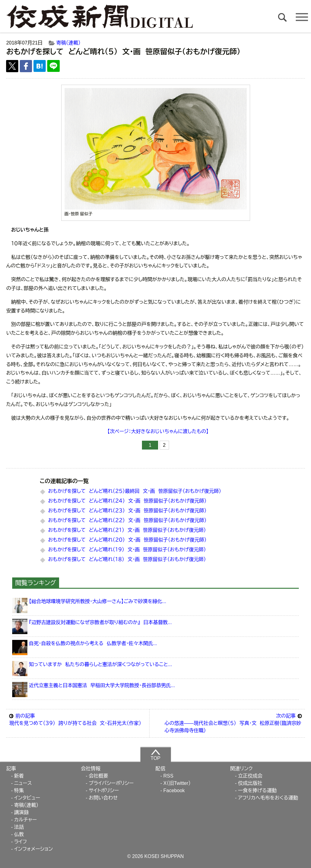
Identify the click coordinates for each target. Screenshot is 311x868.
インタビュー (27, 798)
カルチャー (25, 820)
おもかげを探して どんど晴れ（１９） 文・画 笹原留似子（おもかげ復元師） (127, 550)
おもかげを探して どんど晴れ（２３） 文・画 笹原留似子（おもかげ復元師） (127, 511)
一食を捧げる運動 (257, 790)
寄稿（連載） (69, 43)
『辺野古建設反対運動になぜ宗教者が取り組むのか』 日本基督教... (100, 622)
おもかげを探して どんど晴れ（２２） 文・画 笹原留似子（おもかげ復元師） (127, 520)
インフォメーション (33, 849)
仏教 (19, 834)
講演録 (21, 812)
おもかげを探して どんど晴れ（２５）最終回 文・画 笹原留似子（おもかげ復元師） (135, 491)
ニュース (23, 783)
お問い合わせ (103, 798)
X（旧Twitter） (177, 783)
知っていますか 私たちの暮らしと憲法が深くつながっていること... (101, 664)
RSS (168, 776)
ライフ (20, 842)
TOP (155, 755)
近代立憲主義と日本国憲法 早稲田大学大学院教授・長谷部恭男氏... (102, 685)
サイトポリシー (104, 790)
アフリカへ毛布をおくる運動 (268, 798)
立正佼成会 (250, 776)
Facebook (174, 790)
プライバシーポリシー (111, 783)
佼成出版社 (250, 783)
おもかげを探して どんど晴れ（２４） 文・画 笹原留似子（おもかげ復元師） (127, 501)
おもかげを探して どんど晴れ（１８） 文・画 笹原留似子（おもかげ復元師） (127, 559)
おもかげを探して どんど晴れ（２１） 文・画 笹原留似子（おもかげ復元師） (127, 530)
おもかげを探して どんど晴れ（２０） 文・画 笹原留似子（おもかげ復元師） (127, 540)
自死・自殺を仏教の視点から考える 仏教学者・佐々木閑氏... (93, 643)
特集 (19, 790)
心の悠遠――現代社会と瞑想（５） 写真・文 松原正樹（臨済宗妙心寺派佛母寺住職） (233, 723)
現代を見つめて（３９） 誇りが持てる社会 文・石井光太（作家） (78, 719)
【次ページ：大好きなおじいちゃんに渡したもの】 (158, 431)
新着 (19, 776)
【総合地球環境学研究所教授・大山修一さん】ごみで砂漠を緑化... (98, 601)
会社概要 (98, 776)
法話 (19, 827)
